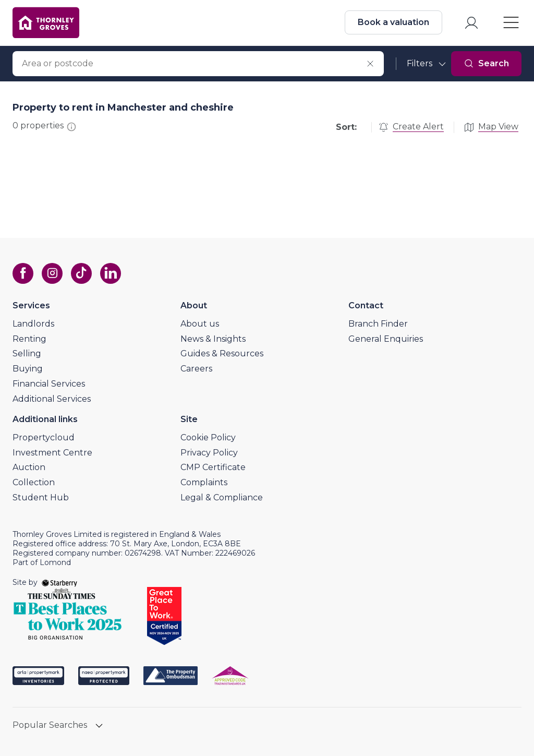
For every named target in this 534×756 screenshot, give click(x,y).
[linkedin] (111, 273)
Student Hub (41, 497)
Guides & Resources (222, 353)
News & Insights (213, 339)
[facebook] (23, 273)
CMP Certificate (213, 467)
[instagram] (52, 273)
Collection (34, 482)
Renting (29, 339)
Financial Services (49, 384)
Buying (28, 369)
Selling (27, 353)
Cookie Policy (208, 437)
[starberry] (59, 582)
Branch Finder (378, 324)
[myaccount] (471, 23)
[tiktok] (81, 273)
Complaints (204, 482)
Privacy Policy (209, 453)
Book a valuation (393, 22)
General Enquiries (386, 339)
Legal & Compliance (222, 497)
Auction (29, 467)
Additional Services (52, 399)
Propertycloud (44, 437)
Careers (196, 369)
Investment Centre (52, 453)
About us (200, 324)
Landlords (33, 324)
